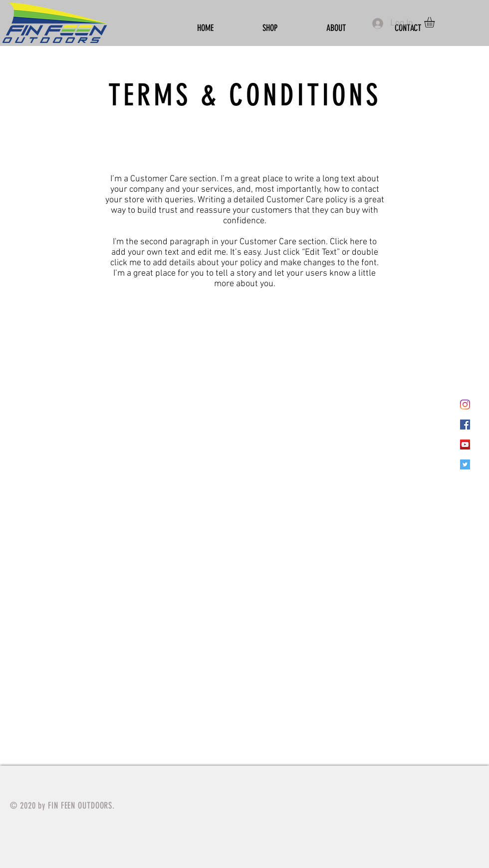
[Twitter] (465, 464)
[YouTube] (465, 444)
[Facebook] (465, 425)
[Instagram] (465, 405)
